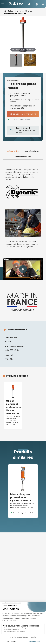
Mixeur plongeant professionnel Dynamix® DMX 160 (22, 497)
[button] (23, 269)
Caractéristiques (31, 151)
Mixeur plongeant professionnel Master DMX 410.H (14, 407)
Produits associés (23, 157)
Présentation (13, 151)
